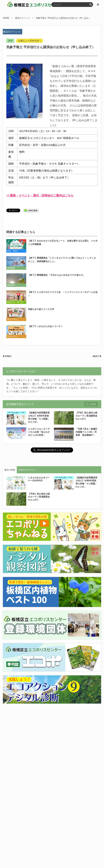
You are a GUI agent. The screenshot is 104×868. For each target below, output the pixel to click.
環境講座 (11, 268)
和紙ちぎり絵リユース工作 (41, 309)
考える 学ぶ (12, 319)
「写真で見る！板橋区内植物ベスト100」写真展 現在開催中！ (86, 432)
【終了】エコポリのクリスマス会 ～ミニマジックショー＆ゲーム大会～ (63, 294)
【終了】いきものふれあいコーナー (45, 326)
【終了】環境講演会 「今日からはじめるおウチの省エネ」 (57, 275)
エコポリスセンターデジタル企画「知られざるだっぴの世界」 (39, 432)
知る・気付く (13, 251)
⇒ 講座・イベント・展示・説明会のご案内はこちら (40, 195)
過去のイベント (12, 32)
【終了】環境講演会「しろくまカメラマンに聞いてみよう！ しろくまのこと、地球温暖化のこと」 (62, 260)
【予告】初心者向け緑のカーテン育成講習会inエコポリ (86, 416)
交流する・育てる (15, 302)
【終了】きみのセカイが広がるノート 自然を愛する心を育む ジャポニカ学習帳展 (63, 243)
